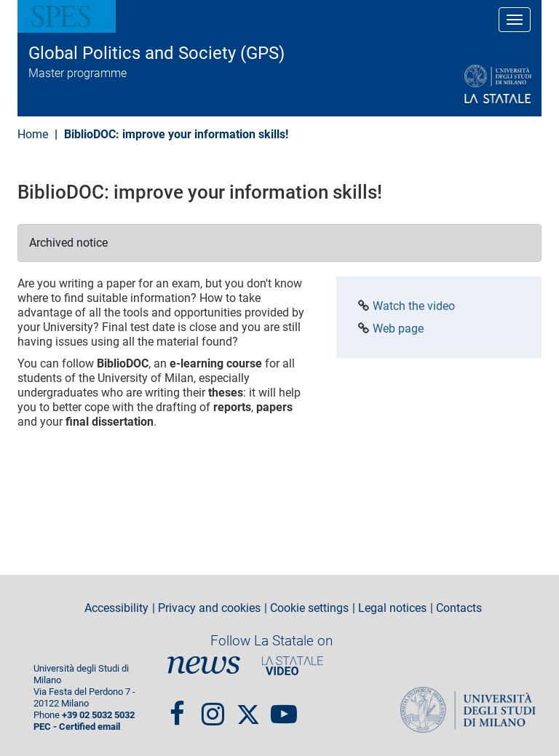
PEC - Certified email (77, 727)
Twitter (248, 707)
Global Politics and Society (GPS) (156, 53)
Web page (398, 329)
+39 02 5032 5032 (98, 715)
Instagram (213, 707)
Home (33, 134)
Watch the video (414, 306)
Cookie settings (309, 608)
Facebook (177, 707)
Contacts (459, 608)
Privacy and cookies (209, 608)
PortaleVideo (293, 665)
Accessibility (116, 608)
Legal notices (392, 608)
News (204, 665)
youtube (284, 707)
